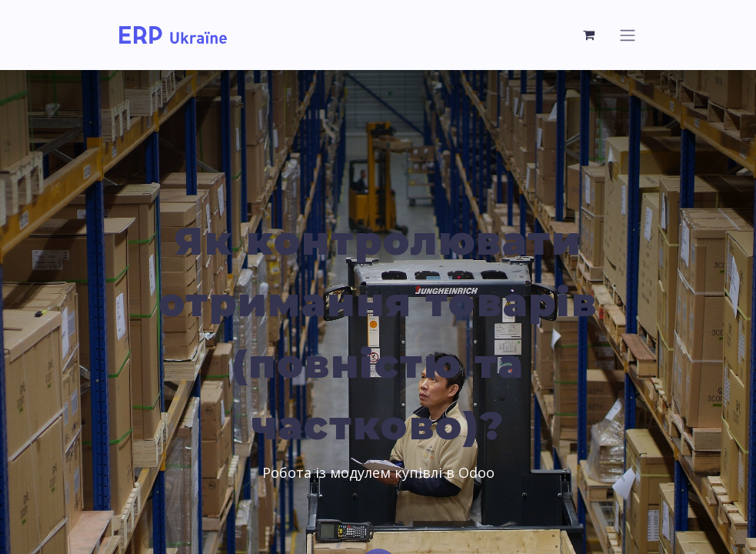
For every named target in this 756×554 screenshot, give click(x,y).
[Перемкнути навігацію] (628, 35)
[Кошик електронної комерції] (590, 35)
